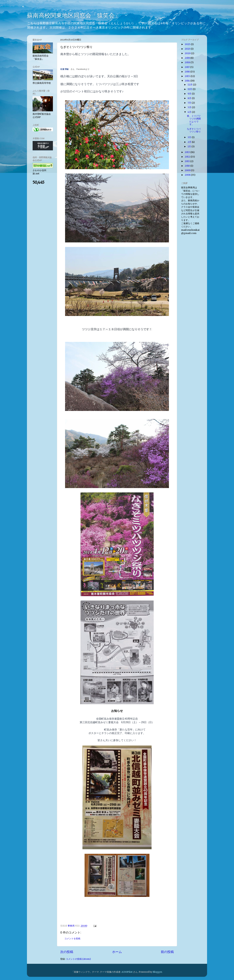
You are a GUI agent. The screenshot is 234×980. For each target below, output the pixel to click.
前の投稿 (167, 952)
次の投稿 (67, 952)
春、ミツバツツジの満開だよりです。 (194, 120)
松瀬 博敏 (65, 69)
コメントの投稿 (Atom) (78, 959)
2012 (188, 157)
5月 (190, 107)
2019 (188, 58)
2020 (188, 53)
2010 (188, 166)
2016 (188, 72)
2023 (188, 49)
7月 (190, 103)
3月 (190, 137)
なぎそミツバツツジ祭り (194, 130)
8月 (190, 98)
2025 (188, 44)
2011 (187, 161)
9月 (190, 94)
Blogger (157, 972)
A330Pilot (127, 972)
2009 (188, 170)
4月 (190, 112)
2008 (188, 175)
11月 (190, 89)
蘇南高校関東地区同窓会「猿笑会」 (74, 15)
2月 (190, 142)
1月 (190, 146)
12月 (190, 85)
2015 (188, 76)
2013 (188, 152)
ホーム (117, 952)
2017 (187, 67)
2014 (188, 81)
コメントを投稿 (72, 939)
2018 (188, 62)
